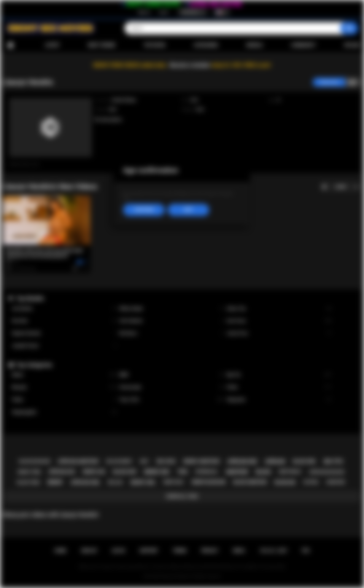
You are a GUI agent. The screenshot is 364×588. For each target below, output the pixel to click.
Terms (179, 551)
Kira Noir (64, 321)
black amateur (250, 482)
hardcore (336, 482)
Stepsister (279, 400)
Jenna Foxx (279, 333)
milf (144, 461)
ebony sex (157, 472)
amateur (237, 472)
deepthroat (290, 472)
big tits (333, 461)
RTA (306, 551)
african (275, 461)
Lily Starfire (64, 309)
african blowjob (326, 472)
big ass (115, 482)
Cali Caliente (171, 321)
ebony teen (29, 472)
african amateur (78, 461)
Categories (206, 45)
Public (64, 400)
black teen (28, 482)
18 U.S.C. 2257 (273, 551)
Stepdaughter (64, 412)
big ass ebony (119, 461)
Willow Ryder (171, 309)
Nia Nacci (171, 333)
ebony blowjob (209, 482)
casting (311, 482)
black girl (305, 461)
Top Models (30, 298)
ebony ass (94, 472)
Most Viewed (101, 45)
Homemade (171, 387)
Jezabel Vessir (64, 346)
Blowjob (64, 387)
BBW (171, 375)
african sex (242, 461)
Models (255, 45)
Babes (64, 375)
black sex (125, 472)
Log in (164, 12)
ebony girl (143, 482)
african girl (85, 482)
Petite (279, 387)
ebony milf (174, 482)
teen (182, 472)
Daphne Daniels (64, 333)
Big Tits (279, 375)
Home (10, 45)
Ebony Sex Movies (176, 576)
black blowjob (35, 461)
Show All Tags (182, 496)
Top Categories (34, 365)
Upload (352, 45)
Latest (52, 45)
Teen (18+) (171, 400)
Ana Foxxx (279, 321)
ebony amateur (201, 461)
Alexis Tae (279, 309)
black (263, 472)
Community (303, 45)
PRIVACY (210, 551)
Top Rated (154, 45)
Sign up (144, 12)
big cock (166, 461)
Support (149, 551)
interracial (207, 472)
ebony (55, 482)
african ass (62, 472)
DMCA (239, 551)
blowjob (285, 482)
